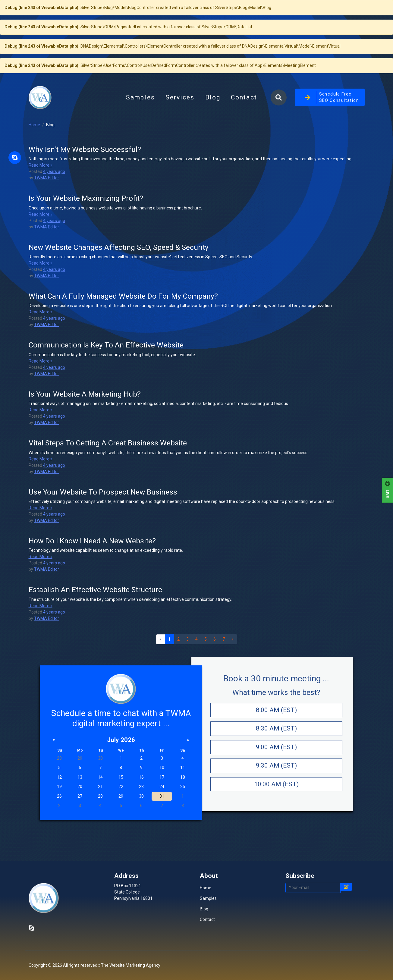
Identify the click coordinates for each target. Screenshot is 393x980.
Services (180, 125)
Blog (215, 127)
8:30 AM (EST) (276, 784)
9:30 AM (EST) (276, 821)
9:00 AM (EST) (276, 803)
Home (34, 180)
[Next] (233, 695)
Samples (140, 125)
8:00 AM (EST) (276, 765)
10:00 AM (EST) (276, 840)
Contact (244, 125)
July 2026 (121, 795)
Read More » (41, 221)
